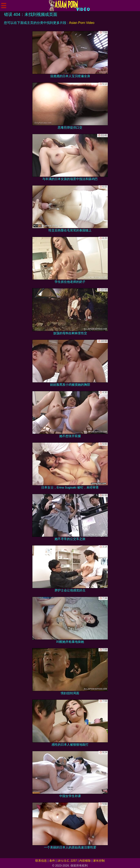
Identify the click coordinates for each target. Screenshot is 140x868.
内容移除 (85, 861)
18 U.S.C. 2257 (67, 861)
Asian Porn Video (82, 23)
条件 (52, 861)
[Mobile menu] (4, 6)
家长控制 (99, 861)
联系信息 (41, 861)
